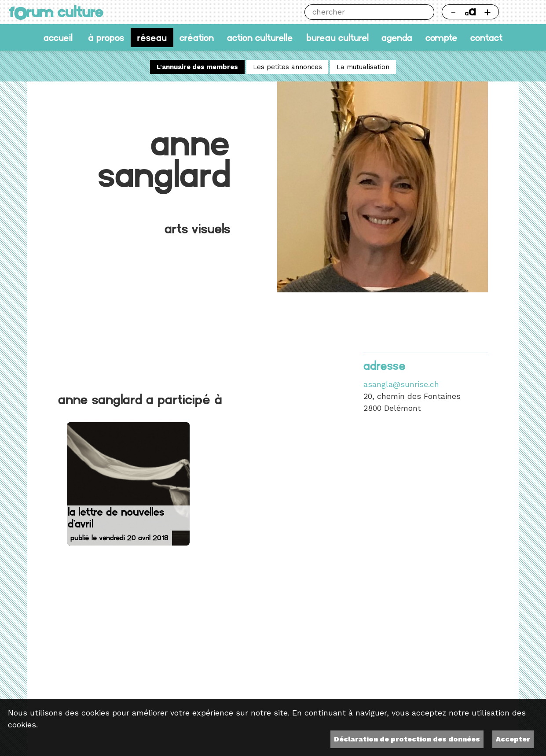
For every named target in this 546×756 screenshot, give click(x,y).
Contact (486, 37)
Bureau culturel (337, 37)
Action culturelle (260, 37)
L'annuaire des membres (197, 67)
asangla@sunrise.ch (401, 384)
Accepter (513, 739)
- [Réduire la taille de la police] (453, 12)
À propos (106, 37)
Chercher (427, 12)
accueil (58, 37)
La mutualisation (363, 67)
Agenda (397, 37)
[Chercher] (362, 12)
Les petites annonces (288, 67)
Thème (522, 12)
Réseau (152, 37)
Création (197, 37)
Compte (442, 37)
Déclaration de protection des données (407, 739)
